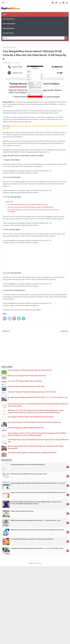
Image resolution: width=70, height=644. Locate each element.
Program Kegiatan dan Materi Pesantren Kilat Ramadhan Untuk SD (30, 370)
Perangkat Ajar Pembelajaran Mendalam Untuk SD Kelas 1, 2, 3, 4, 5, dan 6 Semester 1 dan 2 (37, 548)
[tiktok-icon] (67, 3)
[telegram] (24, 319)
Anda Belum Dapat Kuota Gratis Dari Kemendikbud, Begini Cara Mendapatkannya (31, 207)
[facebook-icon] (53, 3)
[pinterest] (14, 319)
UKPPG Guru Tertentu (9, 24)
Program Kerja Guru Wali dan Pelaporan (22, 511)
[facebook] (5, 319)
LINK (50, 171)
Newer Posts (6, 331)
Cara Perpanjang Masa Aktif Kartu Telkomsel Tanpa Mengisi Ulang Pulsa (28, 205)
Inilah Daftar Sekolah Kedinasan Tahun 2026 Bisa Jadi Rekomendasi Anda (32, 453)
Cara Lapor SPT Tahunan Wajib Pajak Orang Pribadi (25, 381)
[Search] (33, 38)
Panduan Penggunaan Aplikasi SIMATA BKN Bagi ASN (26, 428)
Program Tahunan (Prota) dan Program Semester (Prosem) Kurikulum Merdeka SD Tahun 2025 (38, 492)
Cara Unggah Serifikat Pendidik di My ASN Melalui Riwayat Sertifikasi (31, 417)
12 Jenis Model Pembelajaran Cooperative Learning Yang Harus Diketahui (32, 539)
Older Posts (64, 331)
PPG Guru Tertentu (8, 19)
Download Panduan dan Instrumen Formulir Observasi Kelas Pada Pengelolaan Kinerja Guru (37, 530)
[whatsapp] (19, 319)
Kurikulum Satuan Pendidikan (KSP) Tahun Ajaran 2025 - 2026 (29, 474)
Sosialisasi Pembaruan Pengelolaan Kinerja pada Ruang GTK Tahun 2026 (32, 392)
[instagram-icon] (60, 3)
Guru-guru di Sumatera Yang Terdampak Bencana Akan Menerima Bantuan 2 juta (35, 422)
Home (4, 14)
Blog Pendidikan (37, 563)
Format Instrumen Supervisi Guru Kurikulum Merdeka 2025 (28, 465)
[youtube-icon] (63, 3)
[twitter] (9, 319)
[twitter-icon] (56, 3)
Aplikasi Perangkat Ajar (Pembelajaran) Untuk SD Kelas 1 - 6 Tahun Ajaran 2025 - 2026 (36, 520)
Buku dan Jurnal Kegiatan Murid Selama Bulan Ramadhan (27, 376)
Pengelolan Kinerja (9, 28)
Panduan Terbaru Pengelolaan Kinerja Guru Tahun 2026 (26, 386)
